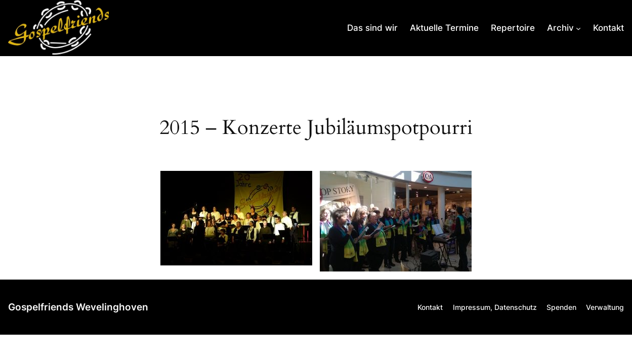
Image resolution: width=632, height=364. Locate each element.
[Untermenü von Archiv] (564, 28)
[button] (236, 218)
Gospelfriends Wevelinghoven (78, 307)
